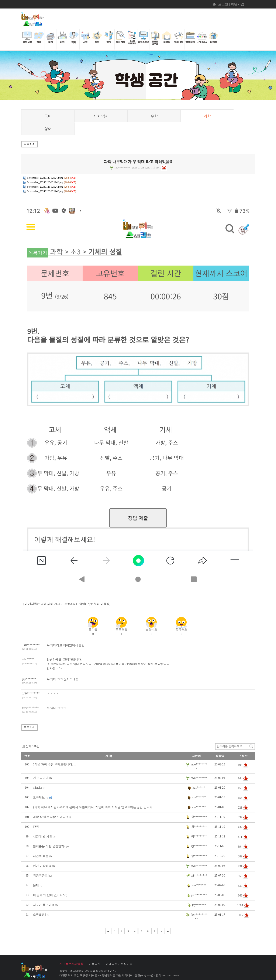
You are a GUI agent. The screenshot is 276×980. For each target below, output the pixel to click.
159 (241, 788)
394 (241, 847)
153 (241, 798)
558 (241, 876)
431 (241, 866)
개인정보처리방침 (71, 964)
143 (241, 778)
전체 (28, 746)
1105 (240, 915)
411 (240, 837)
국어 (48, 116)
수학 (154, 116)
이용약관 (94, 964)
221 (241, 808)
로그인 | (224, 4)
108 (241, 765)
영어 (48, 129)
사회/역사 (101, 116)
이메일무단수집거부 (119, 964)
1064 (240, 905)
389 (241, 856)
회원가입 (237, 4)
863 (241, 896)
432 (241, 827)
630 (241, 886)
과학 (207, 116)
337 (241, 817)
